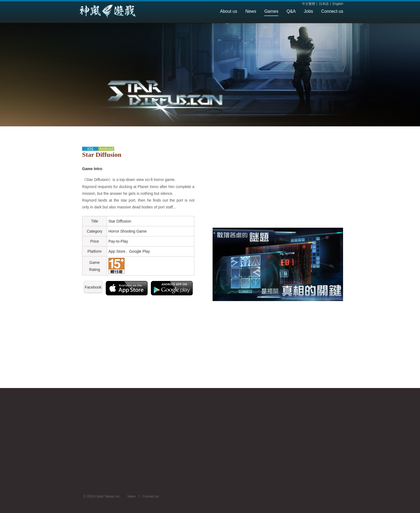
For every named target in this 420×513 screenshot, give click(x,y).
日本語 (324, 4)
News (251, 11)
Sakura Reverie (209, 28)
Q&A (291, 11)
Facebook (93, 287)
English (338, 4)
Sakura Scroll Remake (92, 28)
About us (228, 11)
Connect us (332, 11)
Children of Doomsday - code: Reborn (153, 28)
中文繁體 (309, 4)
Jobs (309, 11)
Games (271, 11)
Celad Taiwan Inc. (118, 12)
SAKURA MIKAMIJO (330, 28)
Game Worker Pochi (251, 28)
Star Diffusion (290, 28)
